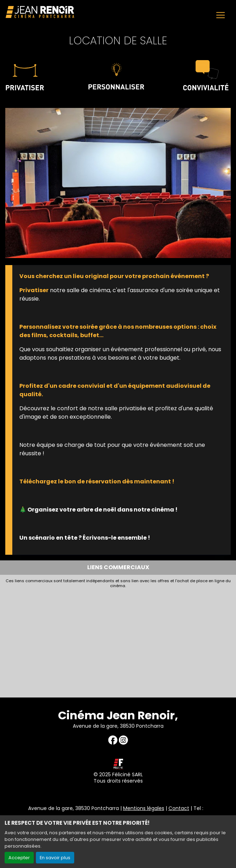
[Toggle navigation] (221, 15)
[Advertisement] (118, 641)
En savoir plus (55, 858)
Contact (179, 808)
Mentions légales (144, 808)
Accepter (19, 858)
